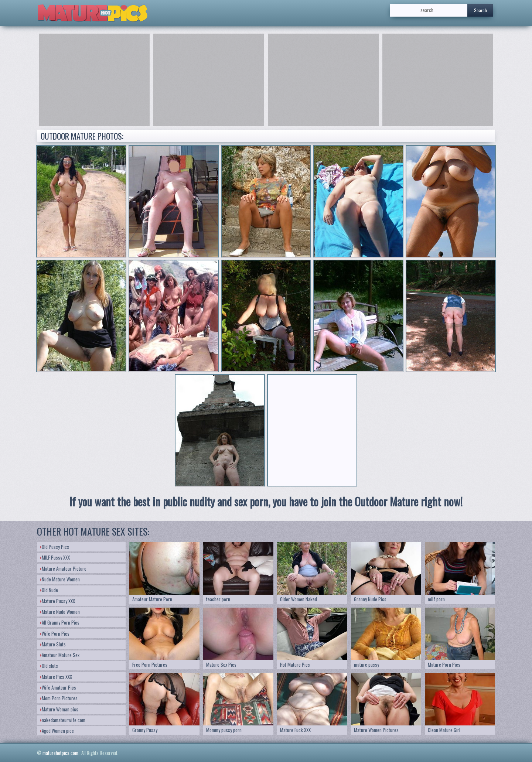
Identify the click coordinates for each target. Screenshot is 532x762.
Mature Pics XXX (56, 677)
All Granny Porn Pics (60, 622)
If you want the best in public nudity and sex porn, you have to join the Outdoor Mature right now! (266, 501)
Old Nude (49, 590)
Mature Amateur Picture (63, 568)
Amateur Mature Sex (60, 655)
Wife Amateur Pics (58, 687)
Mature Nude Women (60, 612)
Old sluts (49, 666)
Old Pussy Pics (54, 547)
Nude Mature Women (60, 579)
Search (480, 10)
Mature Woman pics (59, 709)
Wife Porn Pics (55, 633)
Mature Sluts (53, 644)
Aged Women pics (57, 731)
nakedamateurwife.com (63, 720)
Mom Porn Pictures (59, 698)
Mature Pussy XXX (57, 601)
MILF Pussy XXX (55, 557)
